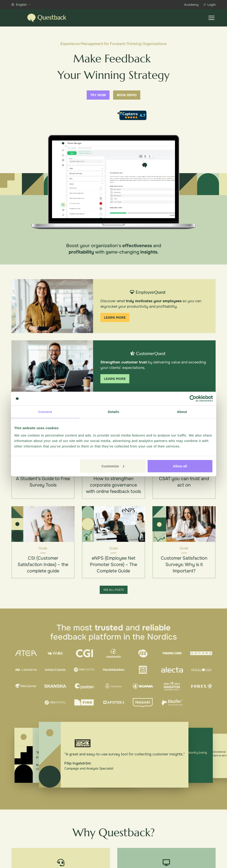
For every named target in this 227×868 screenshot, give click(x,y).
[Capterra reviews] (132, 115)
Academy (191, 5)
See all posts (114, 590)
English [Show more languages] (21, 5)
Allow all (180, 466)
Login (210, 5)
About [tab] (182, 412)
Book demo (127, 95)
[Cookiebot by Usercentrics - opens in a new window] (193, 399)
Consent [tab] (45, 412)
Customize (113, 466)
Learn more (115, 318)
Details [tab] (114, 412)
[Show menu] (211, 18)
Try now (98, 95)
